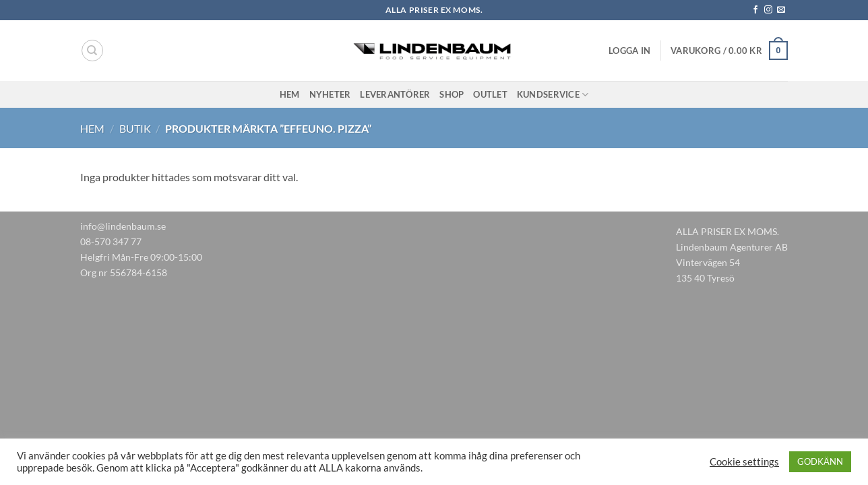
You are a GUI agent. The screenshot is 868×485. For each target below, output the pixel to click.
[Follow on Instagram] (768, 10)
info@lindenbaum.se (123, 226)
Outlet (490, 94)
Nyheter (330, 94)
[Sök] (92, 51)
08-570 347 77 (111, 241)
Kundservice (553, 95)
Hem (290, 94)
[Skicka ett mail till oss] (781, 10)
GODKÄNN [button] (820, 461)
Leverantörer (395, 94)
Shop (452, 94)
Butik (135, 128)
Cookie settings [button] (744, 462)
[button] (629, 51)
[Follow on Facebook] (755, 10)
